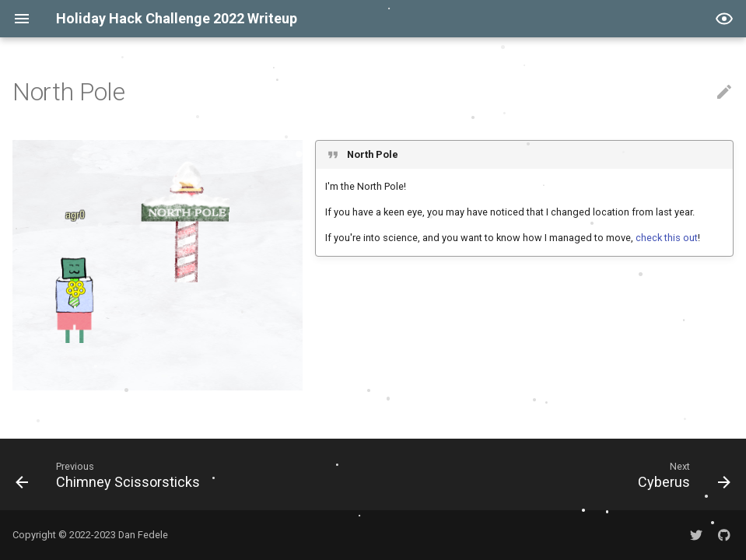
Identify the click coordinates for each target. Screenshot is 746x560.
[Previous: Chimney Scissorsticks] (111, 474)
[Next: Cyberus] (681, 474)
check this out (667, 238)
